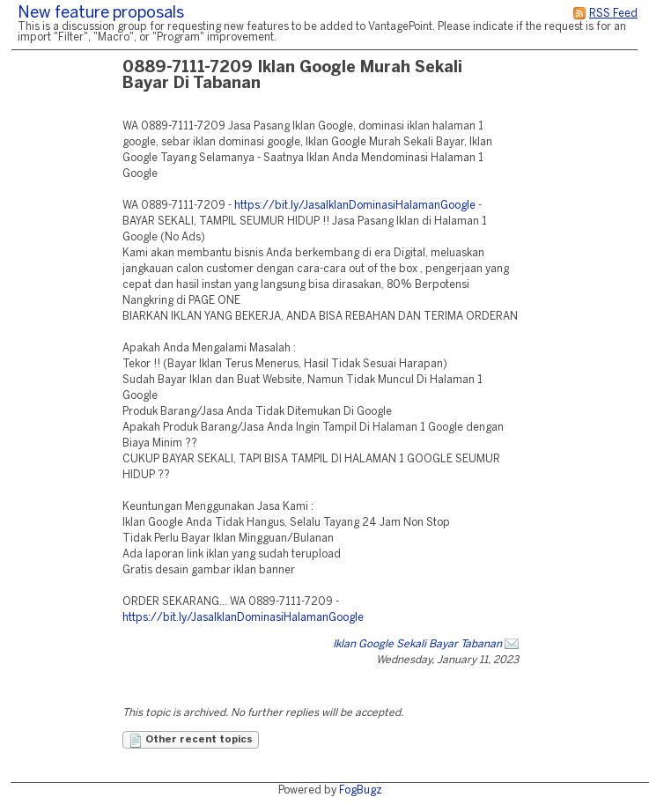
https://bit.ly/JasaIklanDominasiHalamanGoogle (355, 206)
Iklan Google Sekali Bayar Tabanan (417, 644)
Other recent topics (191, 741)
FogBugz (361, 790)
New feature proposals (101, 14)
